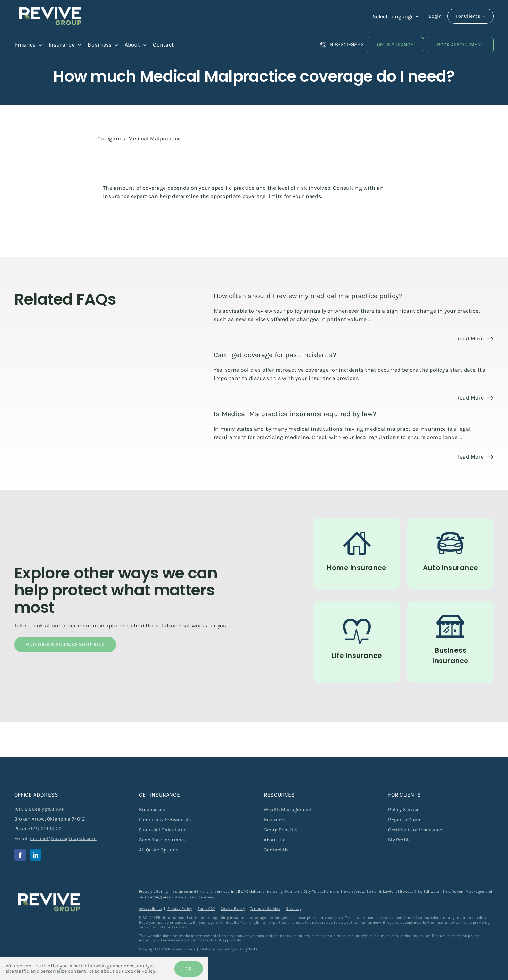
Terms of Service (265, 909)
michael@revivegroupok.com (63, 838)
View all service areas (194, 897)
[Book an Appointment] (460, 45)
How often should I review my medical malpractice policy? (308, 296)
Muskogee (475, 892)
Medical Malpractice (155, 138)
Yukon (458, 892)
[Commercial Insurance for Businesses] (450, 642)
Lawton (389, 892)
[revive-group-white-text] (49, 892)
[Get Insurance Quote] (395, 45)
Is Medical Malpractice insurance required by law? (295, 414)
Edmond (374, 892)
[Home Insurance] (357, 554)
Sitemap (294, 909)
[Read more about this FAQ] (475, 339)
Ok (189, 969)
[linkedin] (35, 855)
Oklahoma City (297, 892)
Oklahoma (255, 892)
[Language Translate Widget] (395, 17)
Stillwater (432, 892)
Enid (446, 892)
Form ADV (206, 909)
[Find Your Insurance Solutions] (65, 645)
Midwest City (409, 892)
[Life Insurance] (357, 642)
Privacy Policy (180, 909)
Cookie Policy (233, 909)
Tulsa (317, 892)
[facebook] (20, 855)
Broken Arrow (352, 892)
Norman (331, 892)
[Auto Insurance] (450, 554)
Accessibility (150, 909)
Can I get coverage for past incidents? (275, 355)
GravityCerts (246, 949)
